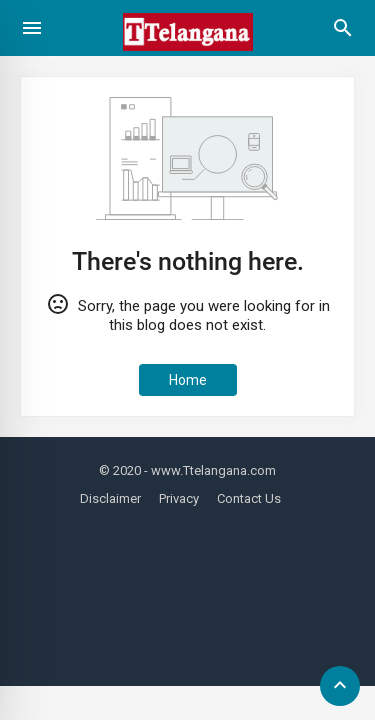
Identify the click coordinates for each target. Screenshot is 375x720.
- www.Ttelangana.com (210, 470)
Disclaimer (110, 498)
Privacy (179, 498)
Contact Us (249, 498)
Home (188, 380)
